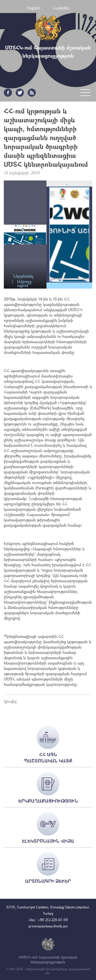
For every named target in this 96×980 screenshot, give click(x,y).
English (33, 8)
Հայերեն (61, 8)
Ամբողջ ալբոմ (24, 282)
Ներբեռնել (23, 276)
